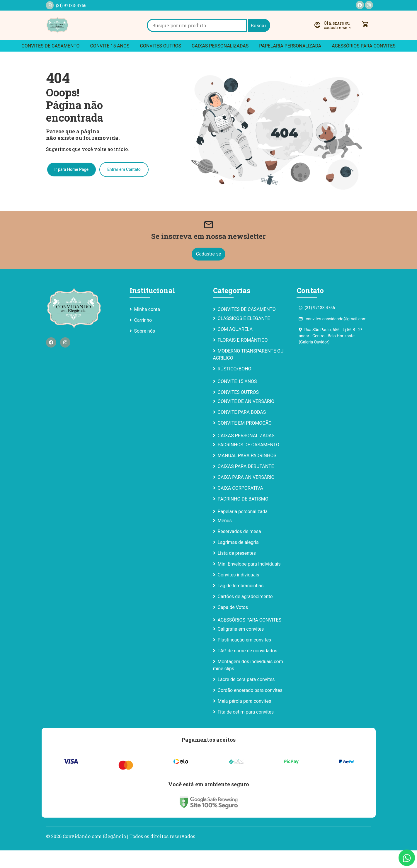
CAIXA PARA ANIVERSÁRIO (246, 495)
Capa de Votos (233, 625)
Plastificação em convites (245, 657)
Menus (225, 538)
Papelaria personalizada (290, 63)
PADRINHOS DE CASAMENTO (249, 462)
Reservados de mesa (239, 549)
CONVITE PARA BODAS (242, 430)
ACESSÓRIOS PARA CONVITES (364, 63)
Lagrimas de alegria (238, 560)
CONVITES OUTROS (160, 63)
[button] (334, 34)
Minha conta (147, 327)
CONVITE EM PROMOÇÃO (245, 441)
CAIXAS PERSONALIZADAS (220, 63)
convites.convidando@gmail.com (333, 336)
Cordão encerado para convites (250, 708)
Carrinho (143, 338)
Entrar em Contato (124, 186)
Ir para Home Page (72, 186)
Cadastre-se (208, 272)
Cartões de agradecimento (245, 614)
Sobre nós (145, 349)
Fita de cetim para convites (246, 730)
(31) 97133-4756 (66, 5)
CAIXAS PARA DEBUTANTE (246, 484)
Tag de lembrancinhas (241, 603)
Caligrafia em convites (241, 647)
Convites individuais (239, 592)
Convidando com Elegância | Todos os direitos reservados (129, 854)
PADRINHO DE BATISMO (243, 516)
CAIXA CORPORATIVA (240, 506)
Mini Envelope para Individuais (249, 582)
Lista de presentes (237, 571)
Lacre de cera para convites (246, 697)
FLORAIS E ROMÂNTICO (243, 358)
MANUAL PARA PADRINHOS (247, 473)
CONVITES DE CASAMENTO (50, 63)
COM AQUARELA (235, 347)
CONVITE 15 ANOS (110, 63)
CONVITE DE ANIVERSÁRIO (246, 419)
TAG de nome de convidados (248, 668)
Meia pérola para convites (245, 719)
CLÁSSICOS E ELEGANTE (244, 336)
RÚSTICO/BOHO (235, 386)
